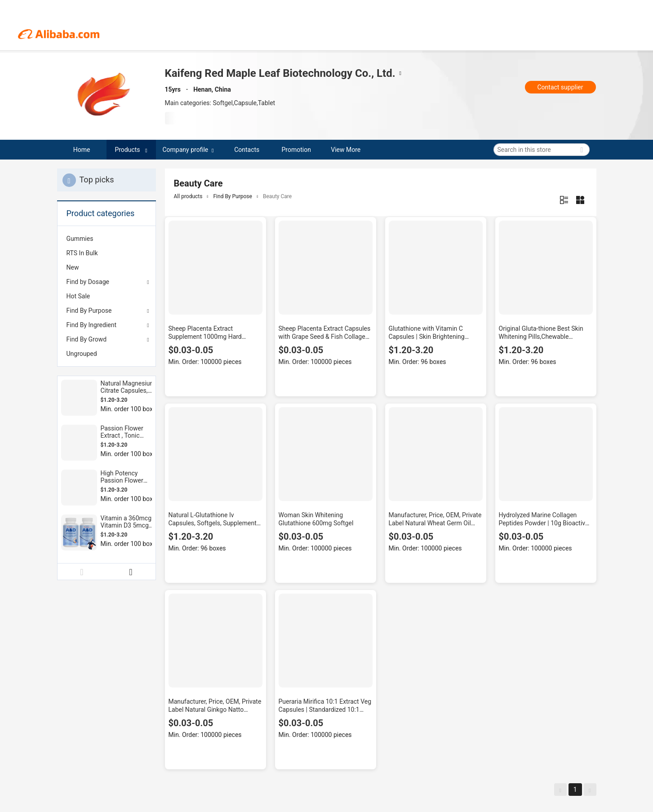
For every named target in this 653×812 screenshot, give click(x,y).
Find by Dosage (88, 282)
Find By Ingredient (92, 325)
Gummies (80, 239)
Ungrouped (82, 354)
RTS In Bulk (82, 253)
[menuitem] (107, 239)
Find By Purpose (89, 311)
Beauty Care (277, 196)
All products (188, 196)
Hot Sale (78, 296)
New (73, 267)
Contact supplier (560, 87)
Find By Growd (87, 339)
